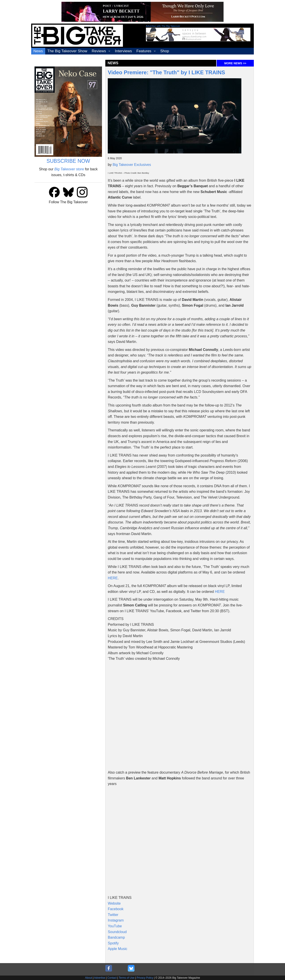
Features (144, 51)
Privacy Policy (145, 978)
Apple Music (117, 949)
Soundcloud (117, 932)
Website (114, 903)
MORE (235, 63)
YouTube (115, 926)
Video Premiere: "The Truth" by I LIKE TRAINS (166, 72)
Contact (112, 978)
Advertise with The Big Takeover (163, 26)
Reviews (99, 51)
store (69, 169)
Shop (165, 51)
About (89, 978)
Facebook (116, 909)
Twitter (113, 915)
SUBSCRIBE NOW (68, 161)
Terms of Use (127, 978)
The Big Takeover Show (67, 51)
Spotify (113, 943)
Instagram (116, 920)
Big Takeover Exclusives (132, 165)
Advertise (100, 978)
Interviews (123, 51)
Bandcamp (116, 937)
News (38, 51)
